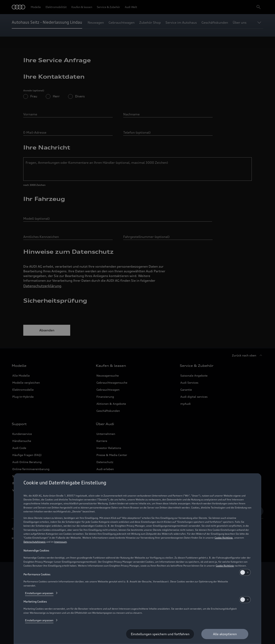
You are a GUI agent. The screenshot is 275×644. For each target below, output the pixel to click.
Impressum (60, 542)
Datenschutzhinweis (35, 542)
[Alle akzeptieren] (225, 634)
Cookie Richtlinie (224, 538)
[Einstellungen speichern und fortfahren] (160, 634)
